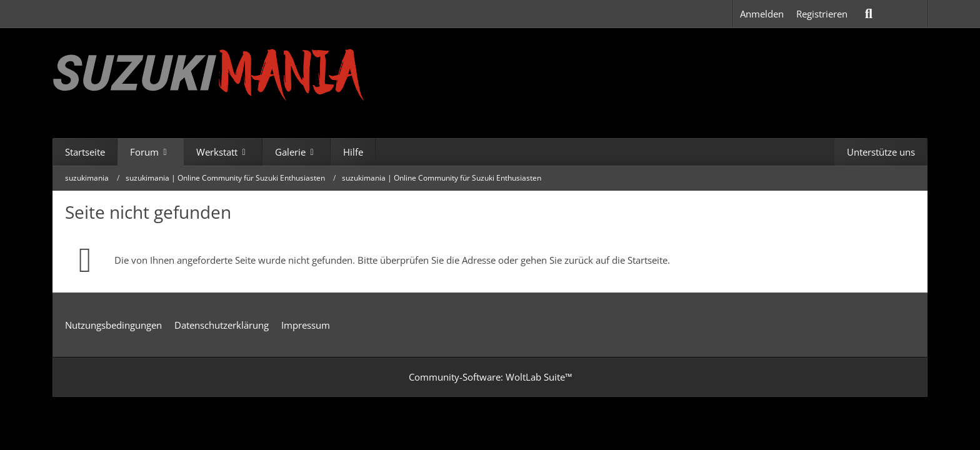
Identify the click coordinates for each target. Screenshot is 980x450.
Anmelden (762, 14)
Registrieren (822, 14)
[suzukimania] (209, 73)
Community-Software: (490, 377)
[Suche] (869, 14)
